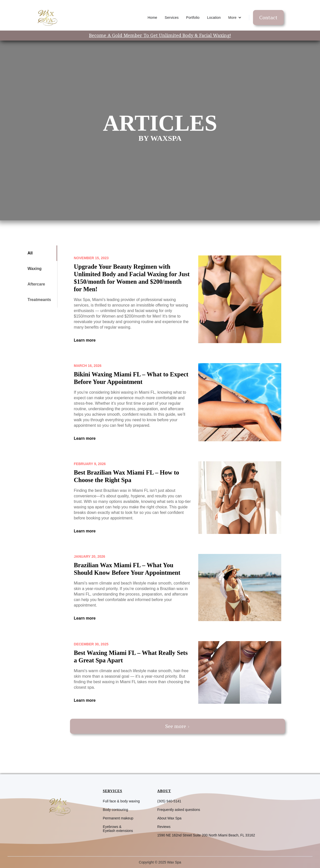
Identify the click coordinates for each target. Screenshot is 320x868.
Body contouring (115, 810)
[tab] (40, 253)
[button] (235, 18)
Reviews (164, 827)
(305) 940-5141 (169, 801)
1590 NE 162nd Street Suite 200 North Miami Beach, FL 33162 (206, 835)
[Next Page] (177, 726)
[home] (47, 18)
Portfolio (193, 18)
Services (172, 18)
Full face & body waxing (121, 801)
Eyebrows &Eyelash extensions (118, 829)
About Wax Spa (169, 818)
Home (152, 18)
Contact (268, 17)
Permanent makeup (118, 818)
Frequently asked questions (179, 810)
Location (214, 18)
